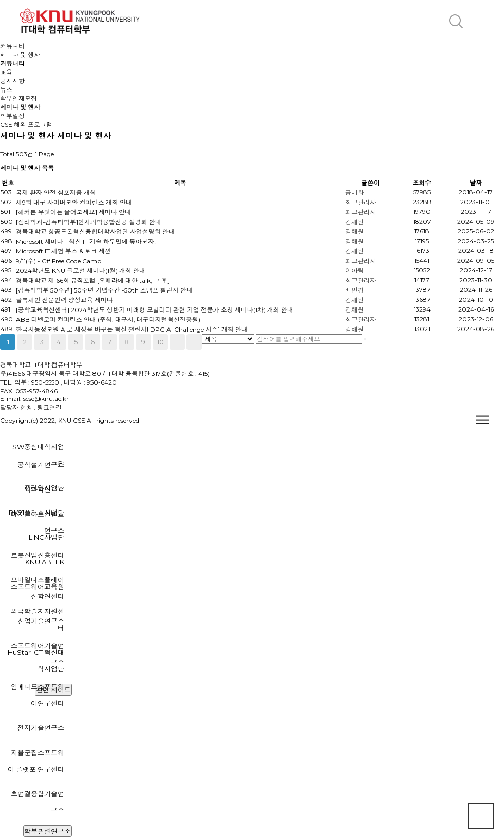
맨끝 (194, 342)
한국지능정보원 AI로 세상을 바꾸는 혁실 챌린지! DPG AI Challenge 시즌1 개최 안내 (132, 329)
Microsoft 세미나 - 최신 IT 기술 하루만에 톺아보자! (86, 241)
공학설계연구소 (41, 465)
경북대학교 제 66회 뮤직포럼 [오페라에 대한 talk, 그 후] (93, 280)
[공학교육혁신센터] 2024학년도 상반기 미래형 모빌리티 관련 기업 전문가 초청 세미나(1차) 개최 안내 (155, 310)
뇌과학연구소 (44, 489)
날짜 (476, 183)
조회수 (422, 183)
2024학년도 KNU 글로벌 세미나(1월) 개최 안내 (81, 271)
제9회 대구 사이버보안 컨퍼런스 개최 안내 (74, 202)
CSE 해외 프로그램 (26, 125)
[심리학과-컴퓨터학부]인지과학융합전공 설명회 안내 (89, 222)
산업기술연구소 (41, 621)
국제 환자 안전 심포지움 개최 (56, 193)
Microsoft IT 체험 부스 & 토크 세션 (63, 251)
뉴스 (6, 90)
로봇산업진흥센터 (38, 555)
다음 (177, 342)
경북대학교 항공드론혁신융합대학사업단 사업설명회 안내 (95, 232)
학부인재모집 (18, 98)
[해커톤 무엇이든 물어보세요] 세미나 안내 (73, 212)
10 (161, 342)
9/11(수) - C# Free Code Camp (59, 261)
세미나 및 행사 (20, 107)
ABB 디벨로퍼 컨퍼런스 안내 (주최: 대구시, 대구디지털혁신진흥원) (108, 320)
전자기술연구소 (41, 728)
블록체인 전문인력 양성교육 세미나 (64, 300)
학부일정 (12, 116)
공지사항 (12, 81)
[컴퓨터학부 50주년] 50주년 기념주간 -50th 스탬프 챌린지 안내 (104, 290)
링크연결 (49, 407)
